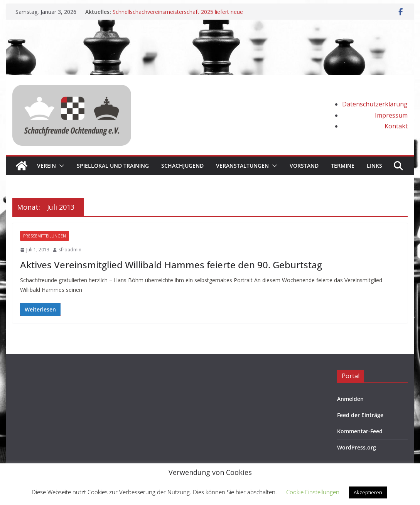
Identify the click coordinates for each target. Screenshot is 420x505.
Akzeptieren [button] (368, 492)
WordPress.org (357, 447)
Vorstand (304, 166)
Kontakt (396, 126)
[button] (60, 166)
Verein (46, 166)
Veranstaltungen (242, 166)
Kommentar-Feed (360, 431)
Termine (343, 166)
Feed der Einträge (360, 415)
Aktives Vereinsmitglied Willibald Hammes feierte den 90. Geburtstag (171, 265)
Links (374, 166)
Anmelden (350, 399)
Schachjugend (182, 166)
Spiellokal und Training (113, 166)
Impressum (391, 115)
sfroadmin (70, 250)
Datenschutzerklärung (375, 104)
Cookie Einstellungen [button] (313, 492)
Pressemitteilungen (45, 236)
